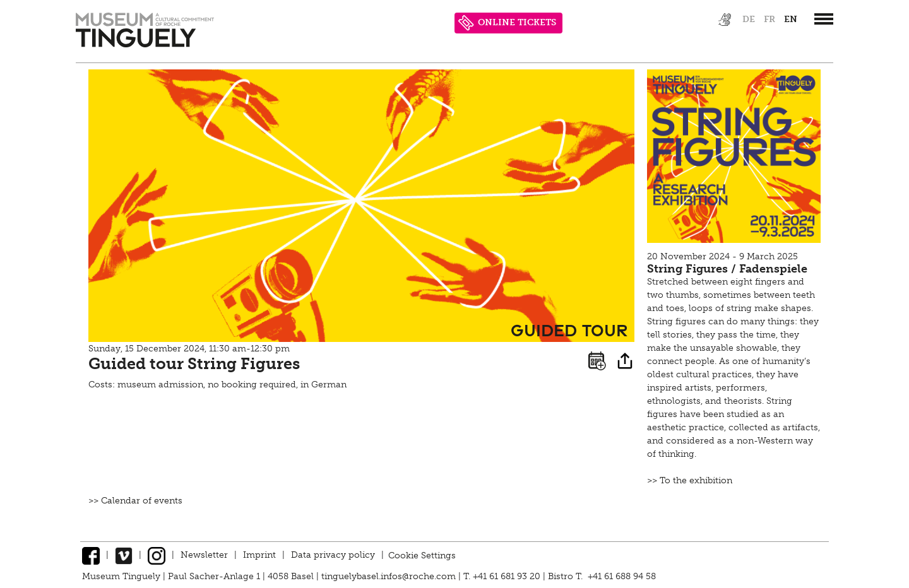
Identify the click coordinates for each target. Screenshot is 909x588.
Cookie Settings (422, 555)
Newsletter (204, 555)
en (791, 19)
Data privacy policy (333, 555)
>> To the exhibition (690, 480)
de (749, 19)
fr (769, 19)
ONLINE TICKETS (507, 23)
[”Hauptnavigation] (824, 19)
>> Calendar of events (135, 501)
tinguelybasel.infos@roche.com (390, 576)
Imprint (259, 555)
